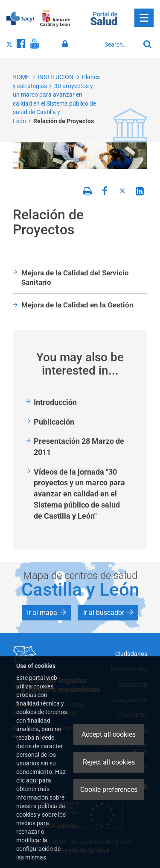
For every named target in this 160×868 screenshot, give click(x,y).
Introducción (55, 402)
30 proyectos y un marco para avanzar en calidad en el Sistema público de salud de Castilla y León (54, 103)
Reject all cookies (109, 762)
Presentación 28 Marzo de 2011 (79, 447)
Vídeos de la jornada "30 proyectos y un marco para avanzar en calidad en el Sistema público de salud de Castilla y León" (79, 494)
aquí (32, 780)
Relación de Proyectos (64, 121)
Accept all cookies (109, 734)
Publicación (54, 422)
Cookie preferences (109, 790)
